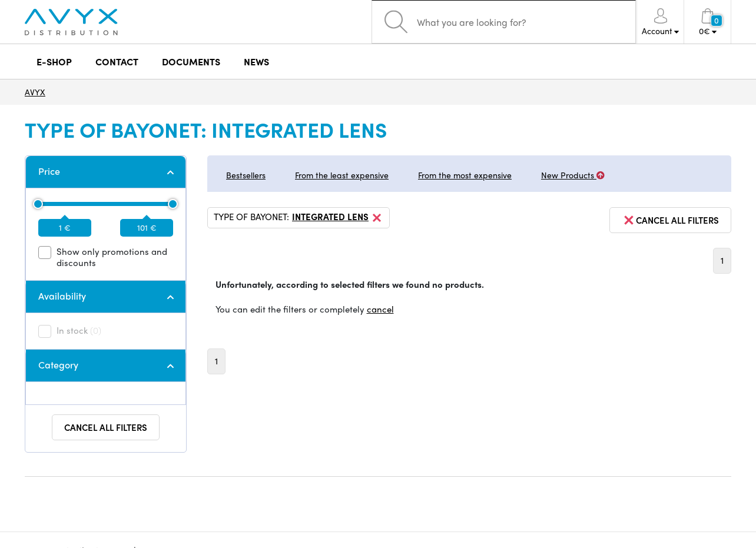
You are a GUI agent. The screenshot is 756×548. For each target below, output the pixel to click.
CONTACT (117, 62)
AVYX (35, 92)
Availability (62, 296)
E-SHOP (54, 62)
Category (58, 365)
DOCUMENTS (191, 62)
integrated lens (338, 218)
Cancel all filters (106, 427)
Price (49, 171)
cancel (380, 309)
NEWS (256, 62)
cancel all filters (670, 220)
